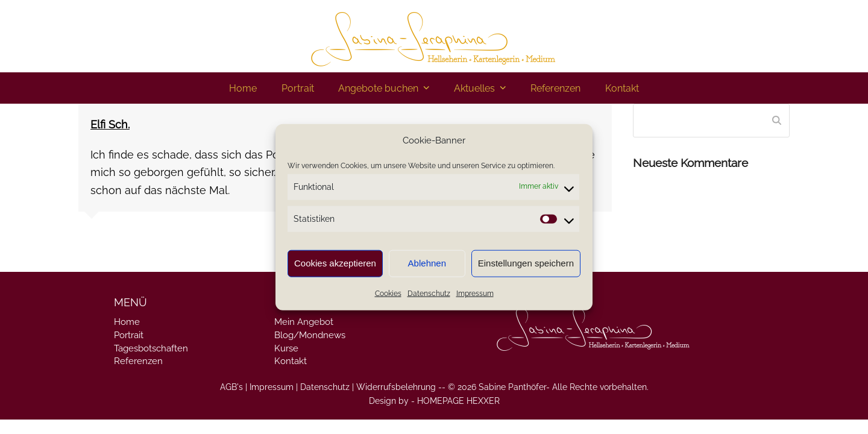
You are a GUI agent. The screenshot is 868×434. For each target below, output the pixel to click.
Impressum (475, 294)
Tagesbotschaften (151, 348)
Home (127, 322)
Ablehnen (427, 263)
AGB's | (234, 387)
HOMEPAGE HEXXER (458, 401)
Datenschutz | (327, 387)
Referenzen (138, 361)
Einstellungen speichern (526, 263)
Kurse (286, 348)
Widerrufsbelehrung (396, 387)
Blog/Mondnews (310, 335)
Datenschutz (429, 294)
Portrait (129, 335)
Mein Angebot (304, 322)
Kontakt (291, 361)
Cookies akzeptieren (335, 263)
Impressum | (274, 387)
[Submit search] (777, 121)
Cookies (388, 294)
